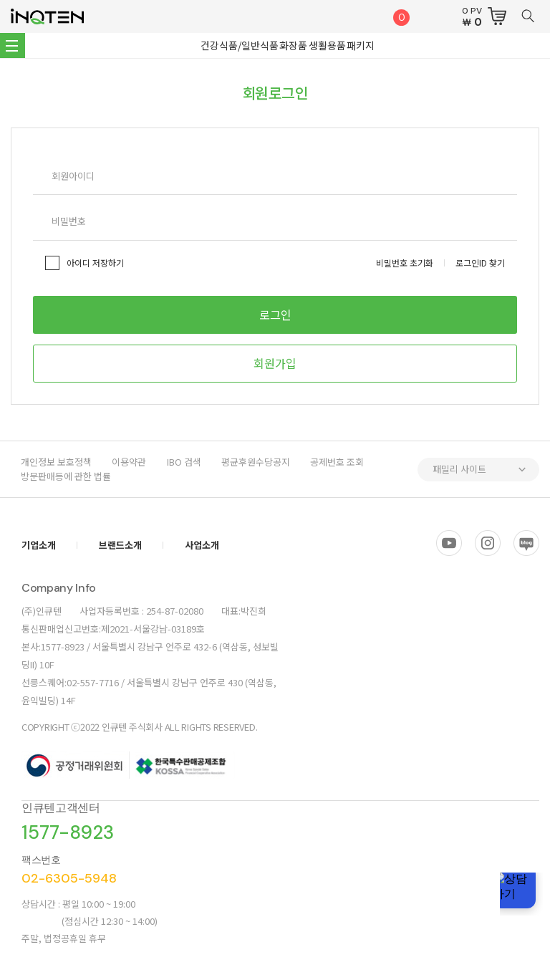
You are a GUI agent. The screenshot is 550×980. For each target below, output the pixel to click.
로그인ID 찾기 (480, 263)
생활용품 (327, 45)
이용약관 (131, 462)
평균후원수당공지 (260, 462)
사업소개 (202, 545)
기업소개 (39, 545)
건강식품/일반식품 (241, 45)
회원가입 (275, 363)
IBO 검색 (187, 462)
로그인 (275, 314)
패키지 (359, 45)
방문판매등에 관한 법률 (67, 476)
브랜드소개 (120, 545)
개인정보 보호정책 (57, 462)
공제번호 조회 (343, 462)
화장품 (294, 45)
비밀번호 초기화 (405, 263)
